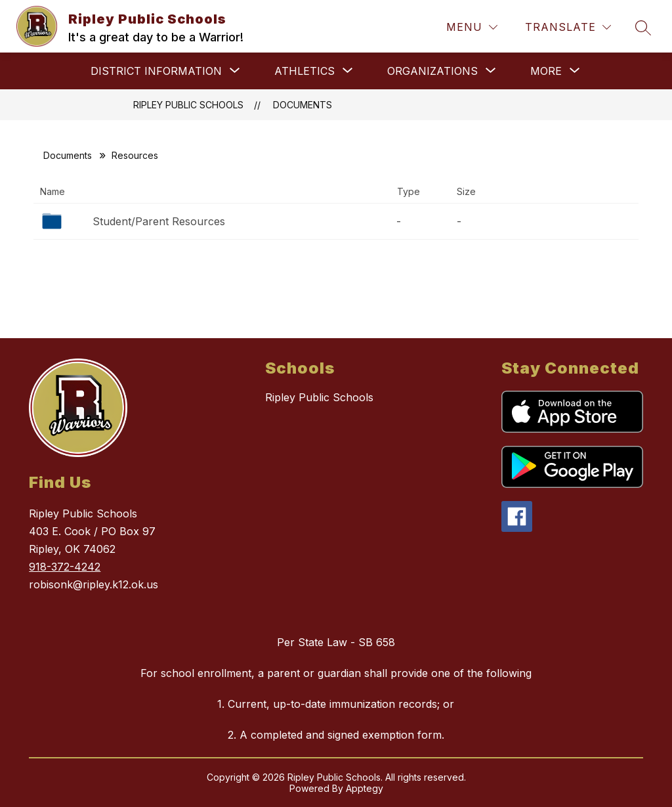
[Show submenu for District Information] (156, 71)
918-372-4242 (65, 567)
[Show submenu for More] (546, 71)
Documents (303, 105)
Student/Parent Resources (159, 221)
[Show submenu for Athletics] (304, 71)
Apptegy (365, 788)
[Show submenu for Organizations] (432, 71)
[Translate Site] (568, 27)
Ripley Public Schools (188, 105)
